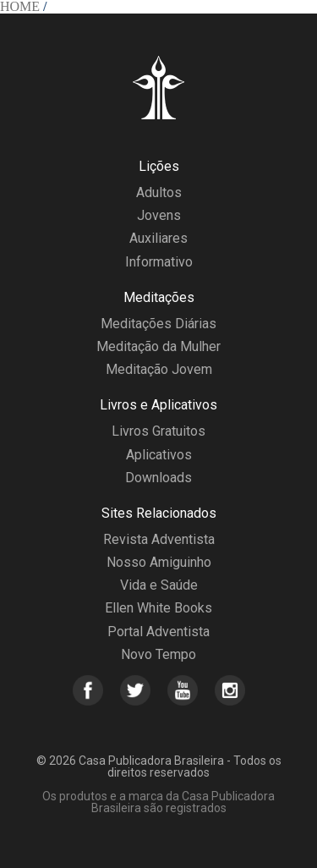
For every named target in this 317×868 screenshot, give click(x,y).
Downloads (158, 478)
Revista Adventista (159, 539)
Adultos (159, 192)
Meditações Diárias (158, 324)
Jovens (159, 215)
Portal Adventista (158, 632)
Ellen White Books (158, 608)
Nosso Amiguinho (159, 562)
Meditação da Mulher (158, 346)
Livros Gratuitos (158, 431)
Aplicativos (159, 455)
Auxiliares (158, 238)
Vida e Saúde (159, 585)
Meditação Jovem (159, 369)
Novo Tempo (158, 654)
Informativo (159, 262)
